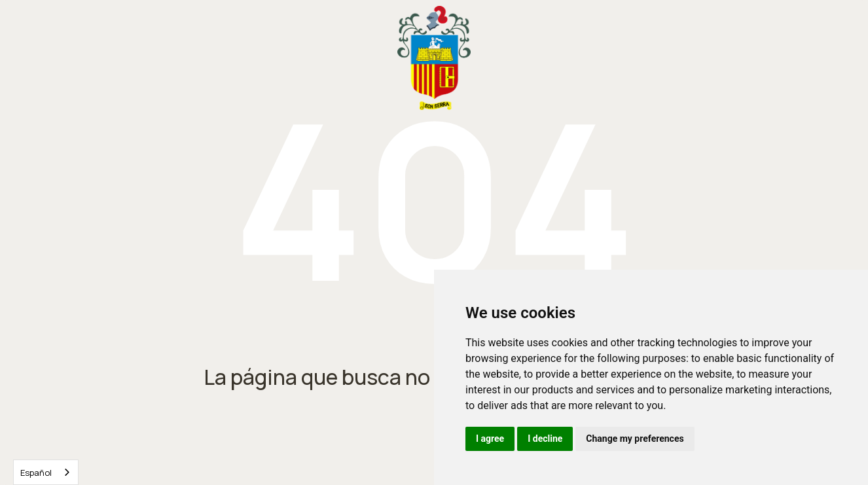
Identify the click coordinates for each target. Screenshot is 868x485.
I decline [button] (545, 439)
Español (36, 473)
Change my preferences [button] (635, 439)
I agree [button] (490, 439)
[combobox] (46, 472)
